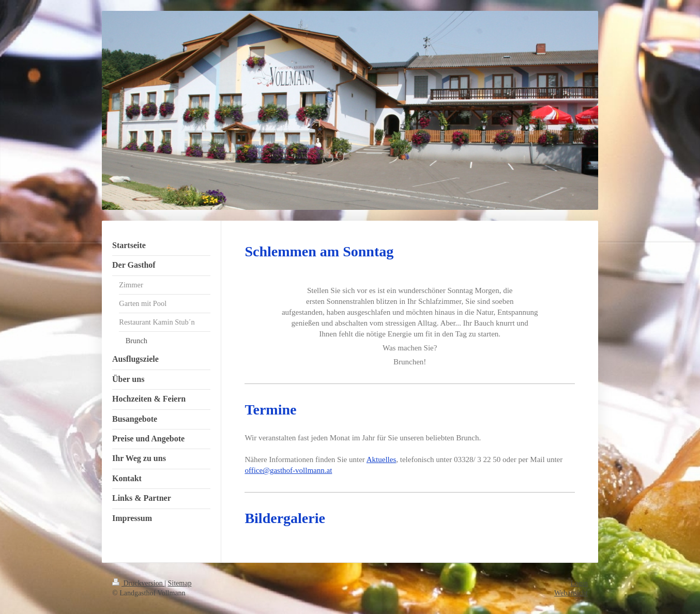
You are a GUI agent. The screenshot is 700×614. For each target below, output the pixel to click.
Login (579, 583)
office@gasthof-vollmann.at (288, 470)
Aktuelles (382, 459)
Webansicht (571, 593)
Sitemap (180, 583)
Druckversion (138, 583)
